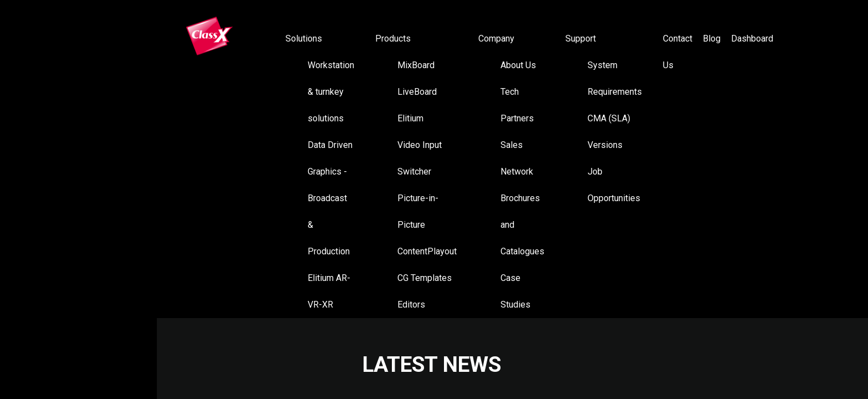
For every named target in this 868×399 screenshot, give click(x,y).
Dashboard (752, 39)
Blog (712, 39)
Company (496, 39)
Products (393, 39)
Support (581, 39)
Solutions (304, 39)
